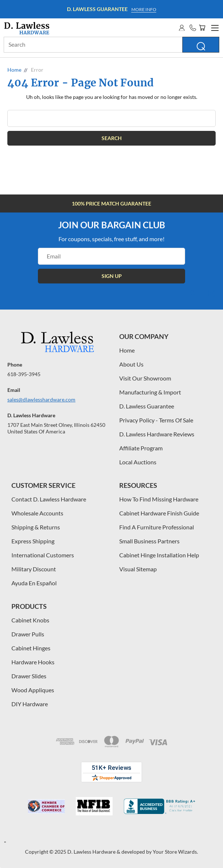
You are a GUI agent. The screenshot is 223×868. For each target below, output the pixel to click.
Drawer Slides (29, 676)
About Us (131, 364)
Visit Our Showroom (145, 378)
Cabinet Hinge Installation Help (159, 555)
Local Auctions (138, 462)
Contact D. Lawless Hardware (49, 499)
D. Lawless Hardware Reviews (157, 434)
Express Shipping (33, 541)
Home (127, 350)
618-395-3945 (24, 374)
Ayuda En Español (34, 583)
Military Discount (34, 569)
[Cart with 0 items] (202, 28)
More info (144, 9)
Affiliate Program (141, 448)
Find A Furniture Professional (157, 527)
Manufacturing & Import (150, 392)
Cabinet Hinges (31, 648)
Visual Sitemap (138, 569)
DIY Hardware (30, 704)
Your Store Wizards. (175, 852)
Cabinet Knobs (30, 620)
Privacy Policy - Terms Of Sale (156, 420)
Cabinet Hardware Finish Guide (159, 513)
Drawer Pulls (28, 634)
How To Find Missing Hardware (159, 499)
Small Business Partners (149, 541)
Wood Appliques (33, 690)
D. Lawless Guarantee (147, 406)
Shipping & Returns (36, 527)
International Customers (43, 555)
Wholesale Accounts (37, 513)
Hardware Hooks (33, 662)
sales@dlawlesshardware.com (41, 399)
